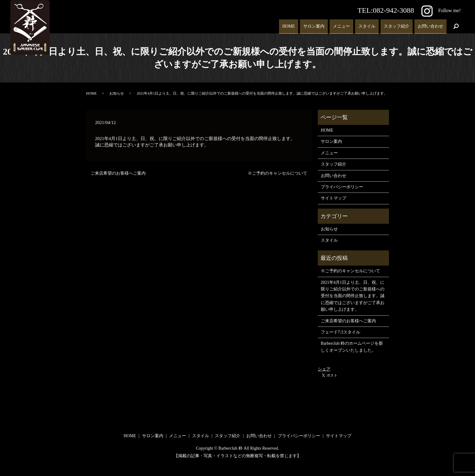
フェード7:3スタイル (340, 332)
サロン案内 (314, 24)
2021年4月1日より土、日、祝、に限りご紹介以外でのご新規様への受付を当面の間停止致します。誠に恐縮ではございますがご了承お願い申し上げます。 (353, 296)
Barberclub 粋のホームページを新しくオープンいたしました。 (352, 347)
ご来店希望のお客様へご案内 (118, 173)
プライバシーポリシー (342, 187)
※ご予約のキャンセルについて (277, 173)
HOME (289, 24)
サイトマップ (334, 198)
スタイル (367, 24)
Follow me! (441, 10)
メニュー (341, 24)
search (456, 24)
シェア (324, 369)
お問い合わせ (430, 24)
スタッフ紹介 (397, 24)
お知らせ (117, 93)
